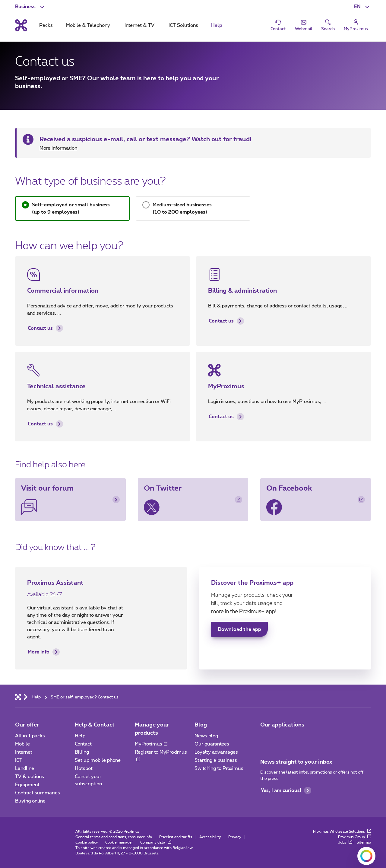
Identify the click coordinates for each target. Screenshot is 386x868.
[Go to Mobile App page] (266, 738)
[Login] (356, 25)
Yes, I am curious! (286, 790)
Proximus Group (354, 837)
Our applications (282, 725)
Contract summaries (38, 793)
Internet (24, 752)
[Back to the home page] (21, 25)
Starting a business (216, 760)
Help (80, 736)
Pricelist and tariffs (176, 837)
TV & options (30, 777)
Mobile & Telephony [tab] (88, 25)
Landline (25, 768)
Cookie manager (119, 842)
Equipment (27, 785)
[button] (362, 7)
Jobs (345, 842)
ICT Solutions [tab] (183, 25)
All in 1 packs (30, 736)
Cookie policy (87, 842)
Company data (156, 842)
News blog (206, 736)
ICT (19, 760)
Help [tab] (217, 25)
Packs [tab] (46, 25)
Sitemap (364, 842)
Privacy (235, 837)
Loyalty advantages (216, 752)
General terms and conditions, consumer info (114, 837)
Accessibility (210, 837)
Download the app (239, 629)
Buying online (30, 801)
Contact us (45, 328)
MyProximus (151, 744)
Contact (83, 744)
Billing (82, 752)
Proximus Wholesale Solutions (342, 831)
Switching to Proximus (219, 768)
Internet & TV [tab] (139, 25)
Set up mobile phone (98, 760)
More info (44, 652)
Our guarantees (212, 744)
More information (58, 148)
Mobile (22, 744)
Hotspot (84, 768)
